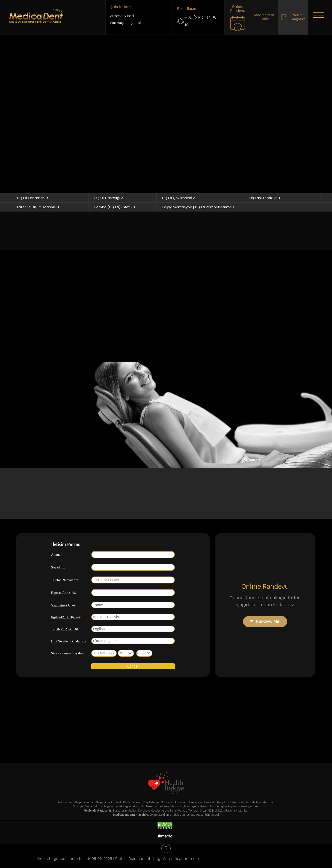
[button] (318, 15)
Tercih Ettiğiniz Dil (65, 629)
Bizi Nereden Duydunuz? (68, 641)
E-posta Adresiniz (64, 593)
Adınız (56, 555)
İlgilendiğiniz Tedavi (66, 617)
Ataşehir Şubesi (122, 16)
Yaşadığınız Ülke (64, 605)
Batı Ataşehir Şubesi (126, 23)
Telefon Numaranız (65, 580)
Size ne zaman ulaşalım (67, 653)
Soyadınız (59, 567)
